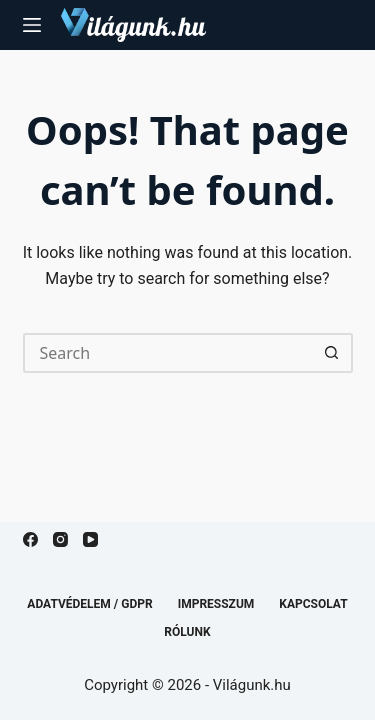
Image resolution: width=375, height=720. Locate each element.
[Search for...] (168, 353)
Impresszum (216, 604)
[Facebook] (30, 539)
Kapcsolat (313, 604)
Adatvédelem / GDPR (89, 604)
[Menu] (32, 25)
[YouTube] (90, 539)
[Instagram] (60, 539)
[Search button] (333, 353)
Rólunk (187, 632)
